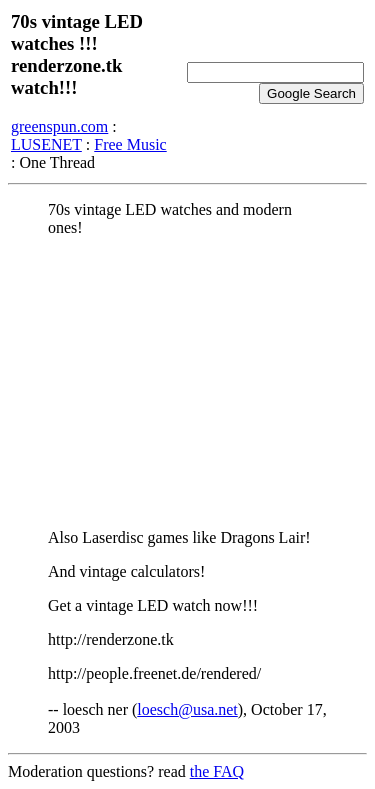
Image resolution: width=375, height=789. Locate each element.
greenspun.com (59, 126)
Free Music (130, 144)
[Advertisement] (187, 383)
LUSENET (46, 144)
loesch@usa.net (187, 709)
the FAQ (217, 771)
